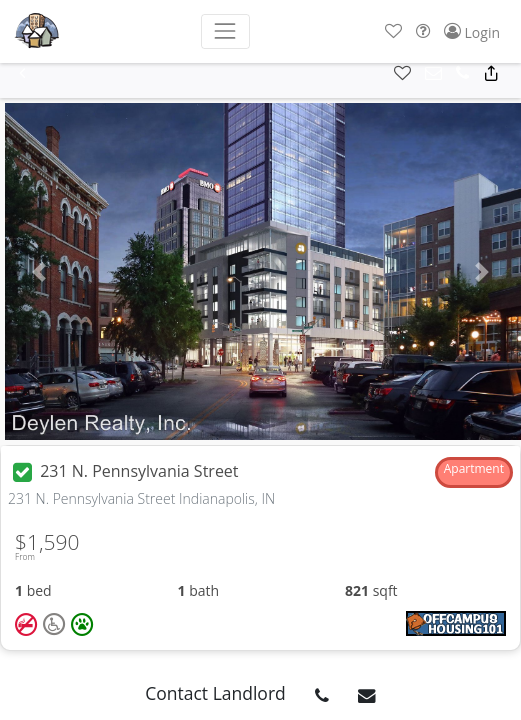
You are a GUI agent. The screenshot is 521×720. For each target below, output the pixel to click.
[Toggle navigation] (225, 31)
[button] (393, 31)
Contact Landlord (215, 693)
